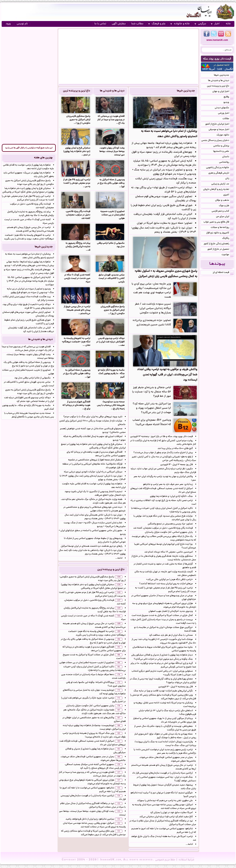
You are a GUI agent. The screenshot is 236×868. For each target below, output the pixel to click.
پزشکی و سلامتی (223, 146)
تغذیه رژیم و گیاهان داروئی (218, 190)
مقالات (228, 119)
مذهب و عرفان (224, 201)
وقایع (229, 97)
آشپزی (228, 195)
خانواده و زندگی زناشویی (220, 168)
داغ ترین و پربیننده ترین (77, 91)
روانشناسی (226, 162)
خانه (228, 24)
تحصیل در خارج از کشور (220, 250)
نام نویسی (22, 24)
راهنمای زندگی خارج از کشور (219, 244)
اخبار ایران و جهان (223, 92)
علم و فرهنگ (157, 24)
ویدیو (228, 103)
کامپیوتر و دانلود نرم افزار (220, 233)
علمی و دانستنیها (223, 152)
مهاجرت (228, 255)
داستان (228, 157)
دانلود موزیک (225, 135)
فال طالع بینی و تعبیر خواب (218, 222)
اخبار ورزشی (226, 114)
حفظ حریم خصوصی (165, 860)
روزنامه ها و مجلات (222, 228)
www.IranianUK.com (217, 40)
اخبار (215, 24)
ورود (8, 24)
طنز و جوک (226, 206)
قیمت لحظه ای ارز (223, 273)
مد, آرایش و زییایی (222, 184)
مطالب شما (137, 24)
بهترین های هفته (43, 158)
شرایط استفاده (186, 860)
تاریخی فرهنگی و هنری (221, 173)
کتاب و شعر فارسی (223, 211)
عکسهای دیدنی (224, 108)
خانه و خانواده (180, 24)
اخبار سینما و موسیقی (221, 130)
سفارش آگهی (119, 24)
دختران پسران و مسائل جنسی (217, 141)
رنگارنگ (228, 239)
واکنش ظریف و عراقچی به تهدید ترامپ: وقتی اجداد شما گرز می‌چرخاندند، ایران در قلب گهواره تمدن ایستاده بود (167, 375)
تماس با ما (100, 24)
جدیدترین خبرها (186, 91)
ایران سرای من (225, 217)
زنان (229, 179)
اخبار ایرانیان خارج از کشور (219, 124)
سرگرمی (200, 24)
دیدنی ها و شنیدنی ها (112, 91)
